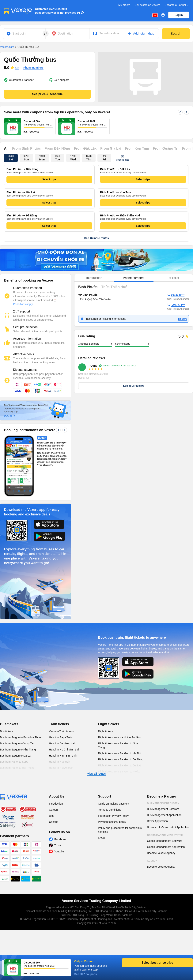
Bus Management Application (164, 815)
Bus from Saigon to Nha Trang (18, 750)
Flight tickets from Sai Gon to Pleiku (119, 772)
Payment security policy (112, 822)
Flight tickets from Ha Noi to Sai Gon (119, 737)
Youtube (59, 851)
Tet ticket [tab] (173, 278)
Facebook (60, 839)
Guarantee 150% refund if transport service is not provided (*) (57, 11)
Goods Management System (165, 835)
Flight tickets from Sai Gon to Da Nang (121, 759)
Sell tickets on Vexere (147, 5)
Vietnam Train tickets (61, 731)
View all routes (96, 774)
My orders (124, 5)
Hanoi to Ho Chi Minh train (65, 750)
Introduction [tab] (94, 278)
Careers (54, 810)
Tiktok (58, 845)
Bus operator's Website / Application (168, 827)
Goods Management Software (165, 841)
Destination (65, 34)
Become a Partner (177, 5)
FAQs (101, 838)
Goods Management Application (166, 847)
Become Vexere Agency (161, 853)
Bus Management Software (163, 809)
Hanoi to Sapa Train (61, 737)
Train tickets (59, 724)
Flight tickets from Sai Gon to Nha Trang (118, 745)
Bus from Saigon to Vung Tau (17, 743)
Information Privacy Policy (113, 816)
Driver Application (157, 821)
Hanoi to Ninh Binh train (63, 756)
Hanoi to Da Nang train (62, 743)
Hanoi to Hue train (60, 762)
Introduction (56, 804)
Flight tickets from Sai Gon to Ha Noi (119, 753)
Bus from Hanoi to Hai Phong (17, 768)
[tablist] (134, 278)
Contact (54, 822)
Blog (52, 816)
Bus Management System (163, 803)
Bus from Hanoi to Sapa (14, 762)
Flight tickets (109, 724)
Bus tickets (9, 724)
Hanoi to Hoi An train (61, 768)
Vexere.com (7, 47)
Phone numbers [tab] (134, 278)
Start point (19, 34)
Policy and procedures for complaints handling (120, 830)
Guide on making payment (114, 804)
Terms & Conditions (110, 810)
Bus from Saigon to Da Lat (16, 756)
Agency (152, 861)
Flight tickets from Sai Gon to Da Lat (119, 765)
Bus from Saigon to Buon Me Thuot (21, 737)
